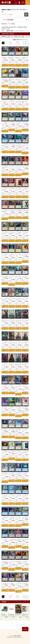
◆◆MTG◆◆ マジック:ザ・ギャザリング (16, 31)
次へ (26, 43)
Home (3, 31)
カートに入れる (5, 65)
